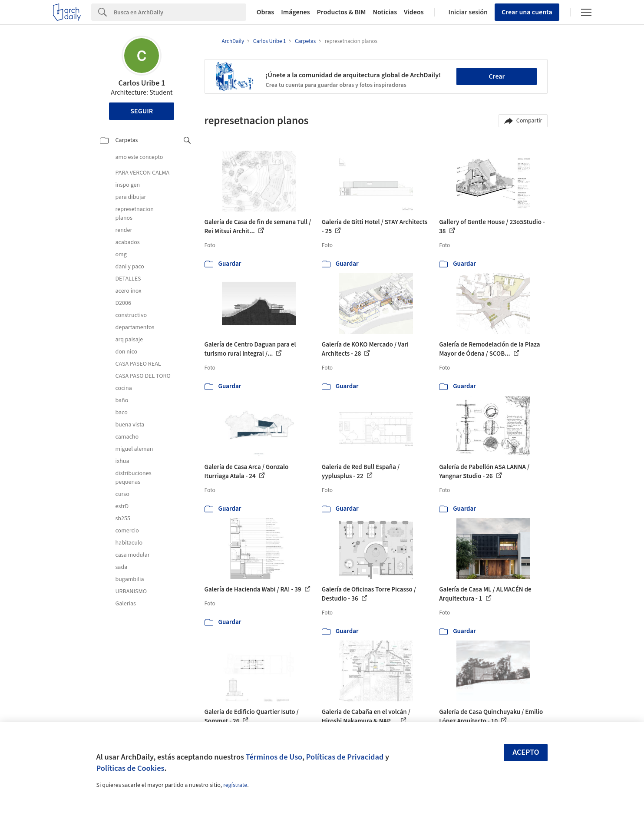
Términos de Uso (274, 757)
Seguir (142, 111)
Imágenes (295, 12)
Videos (414, 12)
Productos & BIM (342, 12)
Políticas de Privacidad (345, 757)
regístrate (235, 785)
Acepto (526, 752)
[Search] (180, 12)
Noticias (385, 12)
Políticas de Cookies (130, 768)
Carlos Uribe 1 (142, 83)
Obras (266, 12)
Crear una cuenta (527, 12)
